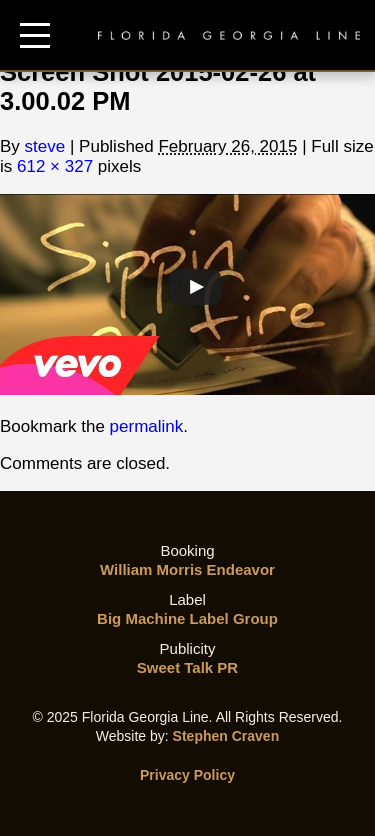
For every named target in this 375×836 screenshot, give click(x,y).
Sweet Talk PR (187, 667)
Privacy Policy (187, 775)
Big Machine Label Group (187, 618)
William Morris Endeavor (187, 569)
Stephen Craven (226, 736)
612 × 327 (55, 166)
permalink (147, 426)
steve (45, 146)
